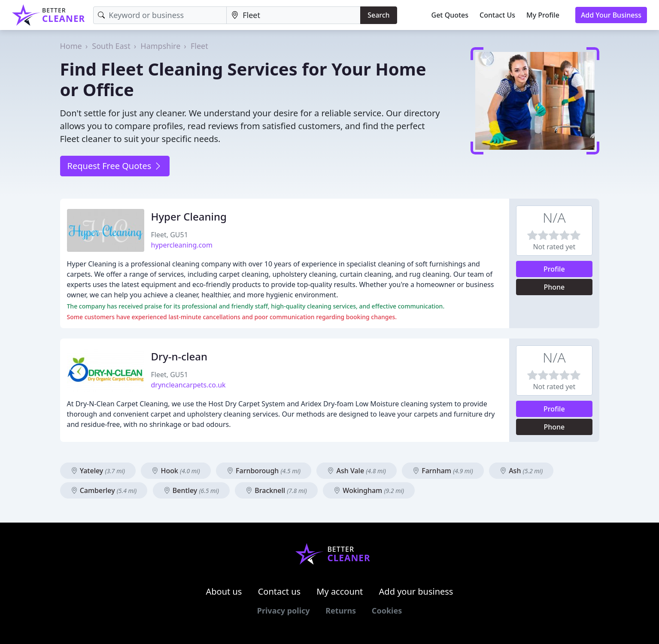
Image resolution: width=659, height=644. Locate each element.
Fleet (199, 46)
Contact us (279, 591)
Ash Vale (357, 471)
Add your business (416, 591)
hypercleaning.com (182, 245)
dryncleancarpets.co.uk (188, 385)
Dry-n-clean (179, 356)
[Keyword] (160, 15)
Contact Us (497, 15)
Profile (554, 269)
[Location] (293, 15)
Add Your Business (611, 15)
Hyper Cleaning (189, 216)
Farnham (443, 471)
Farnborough (264, 471)
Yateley (98, 471)
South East (111, 46)
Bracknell (276, 490)
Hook (176, 471)
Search (378, 15)
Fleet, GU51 (170, 235)
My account (340, 591)
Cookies (387, 611)
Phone (554, 287)
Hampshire (160, 46)
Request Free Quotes (115, 166)
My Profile (543, 15)
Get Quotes (450, 15)
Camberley (104, 490)
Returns (341, 611)
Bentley (191, 490)
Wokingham (369, 490)
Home (71, 46)
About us (224, 591)
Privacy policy (284, 611)
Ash (521, 471)
